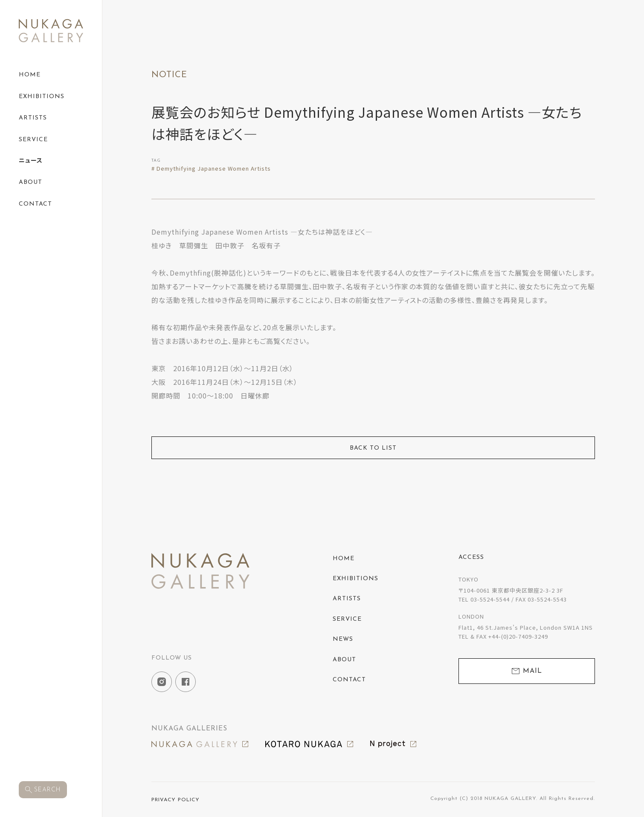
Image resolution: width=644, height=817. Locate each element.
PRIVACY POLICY (176, 800)
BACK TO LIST (373, 448)
